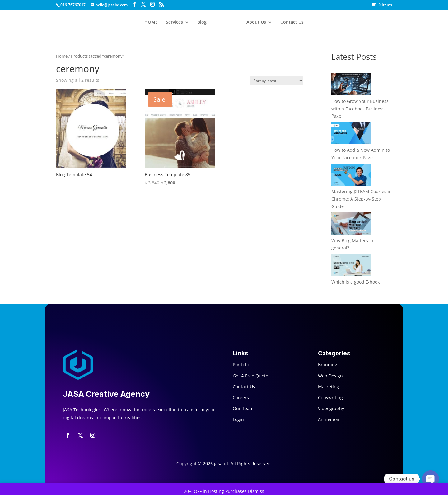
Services (174, 22)
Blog (202, 22)
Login (238, 419)
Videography (331, 408)
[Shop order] (277, 81)
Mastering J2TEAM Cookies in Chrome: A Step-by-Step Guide (362, 199)
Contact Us (292, 22)
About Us (256, 22)
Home (62, 56)
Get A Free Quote (250, 376)
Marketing (329, 387)
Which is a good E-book (355, 282)
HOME (151, 22)
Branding (328, 365)
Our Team (243, 408)
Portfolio (241, 365)
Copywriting (330, 398)
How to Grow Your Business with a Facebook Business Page (360, 109)
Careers (241, 398)
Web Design (330, 376)
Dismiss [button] (256, 491)
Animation (329, 419)
